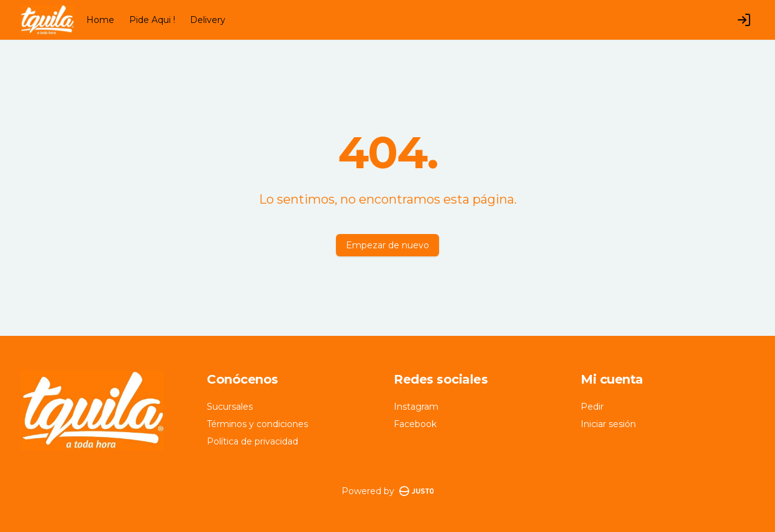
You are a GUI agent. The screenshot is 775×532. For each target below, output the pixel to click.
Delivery (208, 20)
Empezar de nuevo (387, 245)
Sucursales (230, 407)
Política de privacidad (252, 441)
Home (100, 20)
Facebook (415, 424)
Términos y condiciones (257, 424)
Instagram (416, 407)
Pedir (592, 407)
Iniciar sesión (608, 424)
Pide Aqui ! (152, 20)
